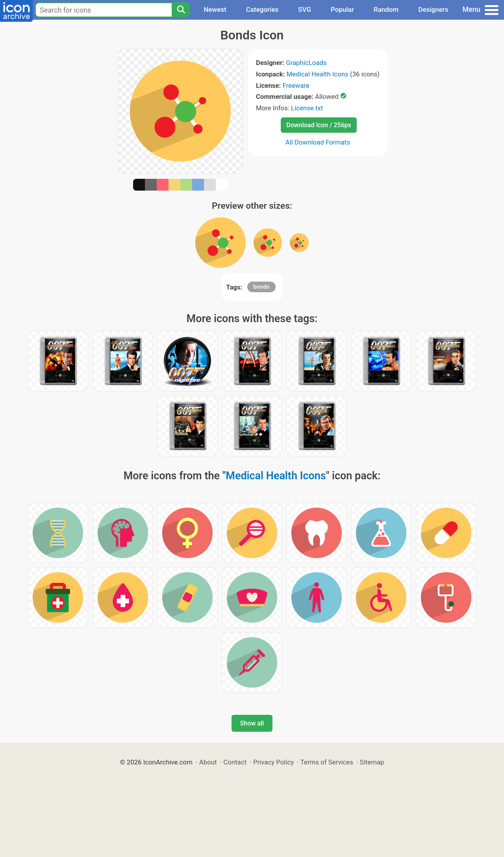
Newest (215, 9)
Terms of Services (327, 762)
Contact (235, 762)
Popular (342, 9)
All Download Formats (318, 142)
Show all (252, 723)
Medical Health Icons (318, 74)
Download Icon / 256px (319, 125)
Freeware (296, 85)
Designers (433, 9)
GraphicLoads (306, 63)
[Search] (181, 10)
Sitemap (372, 762)
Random (386, 9)
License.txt (307, 108)
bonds (261, 287)
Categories (262, 9)
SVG (305, 9)
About (208, 762)
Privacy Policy (273, 762)
